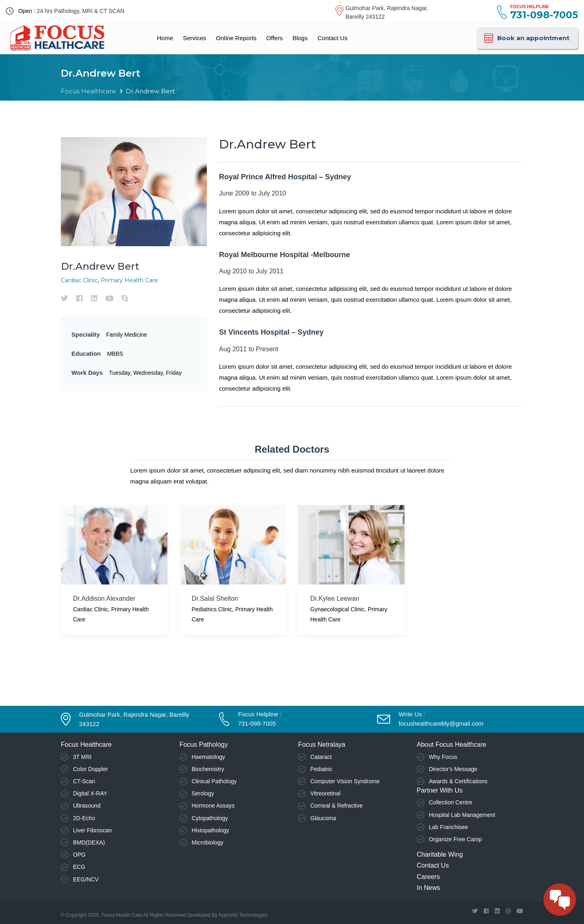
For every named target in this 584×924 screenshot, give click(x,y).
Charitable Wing (440, 854)
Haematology (209, 757)
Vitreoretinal (325, 793)
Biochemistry (208, 769)
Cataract (321, 757)
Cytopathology (210, 818)
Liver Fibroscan (92, 830)
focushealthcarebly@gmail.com (441, 723)
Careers (428, 877)
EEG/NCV (86, 879)
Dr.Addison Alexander (104, 598)
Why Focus (443, 757)
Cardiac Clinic (79, 280)
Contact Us (333, 38)
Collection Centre (451, 802)
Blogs (300, 38)
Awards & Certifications (458, 781)
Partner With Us (440, 790)
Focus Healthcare (88, 91)
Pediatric (321, 769)
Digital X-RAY (90, 793)
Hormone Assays (213, 806)
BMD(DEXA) (89, 842)
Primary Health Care (129, 280)
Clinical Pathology (214, 781)
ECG (79, 867)
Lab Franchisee (449, 827)
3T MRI (82, 757)
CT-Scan (84, 781)
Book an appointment (526, 38)
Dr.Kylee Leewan (335, 598)
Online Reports (236, 38)
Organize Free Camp (456, 839)
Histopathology (211, 830)
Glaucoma (323, 818)
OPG (79, 855)
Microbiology (208, 842)
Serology (203, 793)
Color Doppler (90, 769)
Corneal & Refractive (336, 806)
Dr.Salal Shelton (215, 598)
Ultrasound (87, 806)
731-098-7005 (257, 723)
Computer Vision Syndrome (345, 781)
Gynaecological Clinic (337, 609)
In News (429, 888)
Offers (275, 38)
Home (165, 38)
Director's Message (453, 769)
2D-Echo (84, 818)
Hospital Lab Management (462, 815)
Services (195, 38)
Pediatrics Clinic (212, 609)
